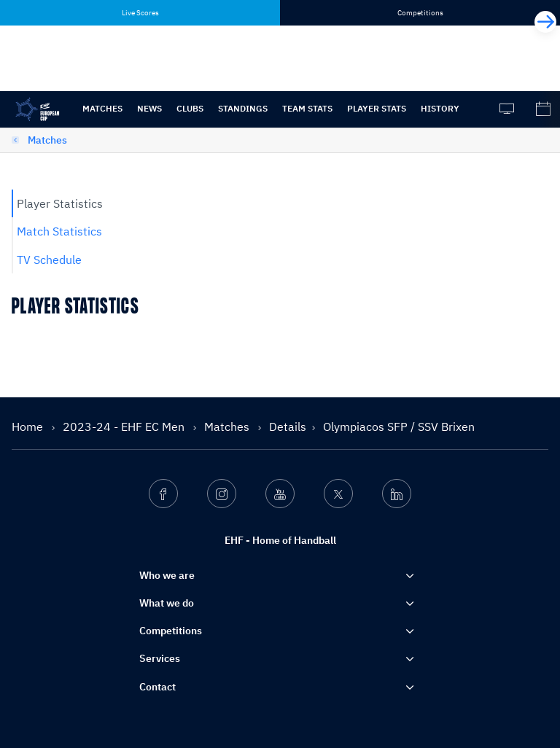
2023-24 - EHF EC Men (125, 426)
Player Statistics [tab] (60, 203)
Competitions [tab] (420, 13)
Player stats (377, 108)
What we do (167, 603)
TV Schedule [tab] (49, 260)
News (149, 108)
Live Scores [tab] (140, 13)
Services (160, 658)
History (440, 108)
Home (29, 426)
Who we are (167, 575)
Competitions (171, 631)
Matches (102, 108)
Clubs (190, 108)
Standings (243, 108)
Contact (157, 687)
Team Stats (307, 108)
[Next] (545, 22)
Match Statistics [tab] (59, 231)
